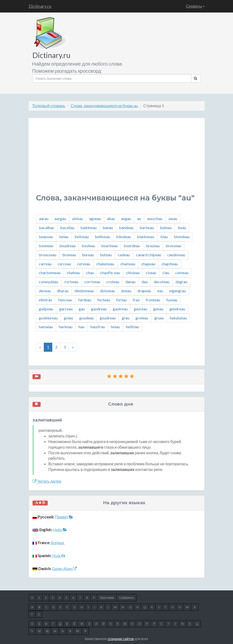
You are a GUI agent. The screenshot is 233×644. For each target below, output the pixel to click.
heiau (115, 327)
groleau (142, 318)
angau (126, 218)
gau (82, 309)
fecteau (104, 300)
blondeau (182, 237)
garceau (66, 309)
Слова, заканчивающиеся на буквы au (104, 106)
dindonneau (84, 291)
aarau (44, 218)
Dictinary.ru (40, 6)
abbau (78, 218)
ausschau (155, 218)
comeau (182, 273)
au (139, 218)
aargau (60, 218)
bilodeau (123, 237)
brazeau (153, 246)
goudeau (86, 318)
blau (164, 237)
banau (108, 228)
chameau (128, 264)
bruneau (69, 255)
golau (68, 318)
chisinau (133, 273)
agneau (95, 218)
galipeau (46, 309)
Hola (59, 556)
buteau (106, 255)
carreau (45, 264)
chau (90, 273)
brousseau (48, 255)
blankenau (146, 237)
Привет (64, 517)
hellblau (133, 327)
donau (126, 291)
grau (126, 318)
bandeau (126, 228)
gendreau (177, 309)
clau (166, 273)
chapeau (148, 264)
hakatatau (178, 318)
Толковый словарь (49, 106)
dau (145, 282)
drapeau (144, 291)
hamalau (46, 327)
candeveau (176, 255)
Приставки (107, 598)
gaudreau (99, 309)
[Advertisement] (117, 160)
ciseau (151, 273)
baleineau (89, 228)
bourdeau (132, 246)
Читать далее (47, 481)
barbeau (147, 228)
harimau (66, 327)
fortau (121, 300)
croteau (113, 282)
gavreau (140, 309)
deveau (45, 291)
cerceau (64, 264)
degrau (181, 282)
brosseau (173, 246)
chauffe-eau (110, 273)
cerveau (84, 264)
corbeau (71, 282)
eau (160, 291)
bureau (88, 255)
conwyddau (49, 282)
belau (64, 237)
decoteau (162, 282)
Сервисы (195, 6)
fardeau (85, 300)
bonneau (46, 246)
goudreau (108, 318)
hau (81, 327)
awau (173, 218)
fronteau (153, 300)
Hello (60, 530)
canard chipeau (149, 255)
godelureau (48, 318)
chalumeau (105, 264)
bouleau (88, 246)
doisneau (107, 291)
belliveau (102, 237)
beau (182, 228)
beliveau (82, 237)
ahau (111, 218)
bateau (166, 228)
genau (158, 309)
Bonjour (58, 543)
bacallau (67, 228)
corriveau (92, 282)
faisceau (65, 300)
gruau (159, 318)
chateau (73, 273)
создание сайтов (121, 639)
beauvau (46, 237)
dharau (63, 291)
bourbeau (109, 246)
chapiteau (170, 264)
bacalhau (46, 228)
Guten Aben (64, 568)
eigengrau (178, 291)
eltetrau (45, 300)
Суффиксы (127, 598)
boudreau (67, 246)
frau (136, 300)
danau (130, 282)
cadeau (124, 255)
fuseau (172, 300)
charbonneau (50, 273)
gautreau (120, 309)
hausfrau (98, 327)
